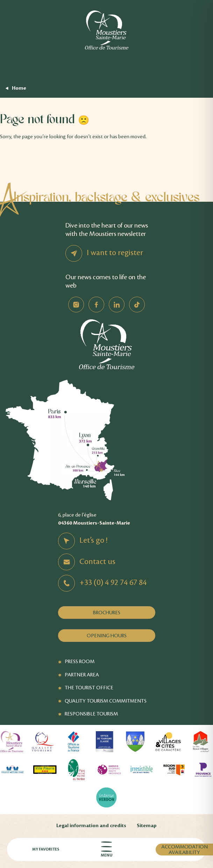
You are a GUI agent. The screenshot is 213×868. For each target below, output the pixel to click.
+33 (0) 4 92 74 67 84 (113, 583)
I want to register (115, 253)
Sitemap (147, 826)
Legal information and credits (91, 826)
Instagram (76, 305)
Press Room (80, 661)
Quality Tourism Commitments (106, 701)
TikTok (137, 305)
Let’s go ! (93, 540)
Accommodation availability (184, 850)
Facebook (96, 305)
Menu (106, 850)
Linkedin (117, 305)
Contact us (97, 562)
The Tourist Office (89, 688)
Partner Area (82, 675)
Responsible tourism (91, 714)
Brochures (107, 613)
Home (19, 88)
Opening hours (107, 636)
